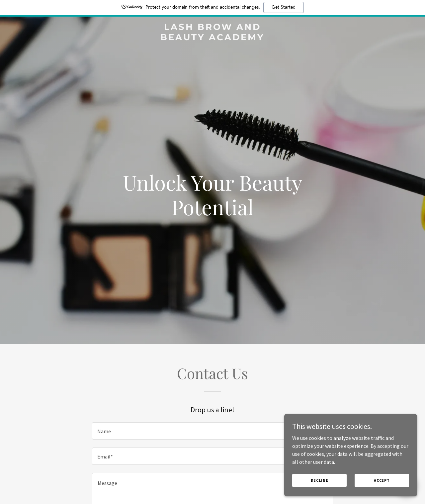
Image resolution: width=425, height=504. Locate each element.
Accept (382, 480)
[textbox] (212, 431)
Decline (320, 480)
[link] (213, 38)
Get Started (284, 7)
